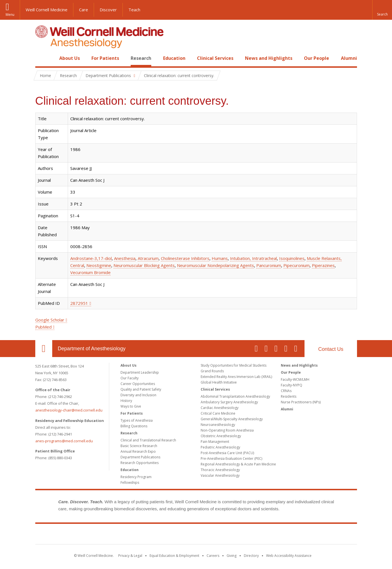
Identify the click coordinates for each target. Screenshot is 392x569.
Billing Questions (134, 426)
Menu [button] (10, 15)
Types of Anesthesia (137, 420)
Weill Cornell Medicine (47, 10)
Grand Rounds (212, 371)
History (126, 401)
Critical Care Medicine (218, 413)
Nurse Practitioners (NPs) (301, 402)
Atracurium (148, 258)
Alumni (349, 58)
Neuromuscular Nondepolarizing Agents (215, 265)
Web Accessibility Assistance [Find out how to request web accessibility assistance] (289, 556)
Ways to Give (131, 406)
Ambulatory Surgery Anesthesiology (229, 402)
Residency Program (136, 477)
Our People (317, 58)
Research (141, 58)
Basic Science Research (139, 446)
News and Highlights (269, 58)
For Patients (105, 58)
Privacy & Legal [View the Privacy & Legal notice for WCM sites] (130, 556)
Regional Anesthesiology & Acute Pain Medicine (238, 464)
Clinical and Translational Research (148, 440)
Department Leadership (140, 372)
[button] (382, 10)
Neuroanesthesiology (218, 425)
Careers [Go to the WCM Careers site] (213, 556)
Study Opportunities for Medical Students (234, 365)
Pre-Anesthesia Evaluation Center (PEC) (231, 459)
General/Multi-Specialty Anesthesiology (232, 419)
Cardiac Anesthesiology (220, 408)
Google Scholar (50, 320)
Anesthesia (125, 258)
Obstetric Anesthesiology (221, 436)
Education (174, 58)
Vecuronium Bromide (90, 272)
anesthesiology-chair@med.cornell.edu (69, 410)
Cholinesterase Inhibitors (185, 258)
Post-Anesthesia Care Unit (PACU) (227, 453)
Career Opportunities (138, 384)
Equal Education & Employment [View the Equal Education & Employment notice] (174, 556)
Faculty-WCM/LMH (295, 379)
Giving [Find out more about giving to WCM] (232, 556)
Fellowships (130, 482)
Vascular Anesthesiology (220, 475)
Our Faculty (130, 378)
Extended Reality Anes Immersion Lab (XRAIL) (236, 377)
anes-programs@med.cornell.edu (64, 441)
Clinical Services (215, 58)
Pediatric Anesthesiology (220, 447)
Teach (134, 10)
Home (41, 58)
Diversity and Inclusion (138, 395)
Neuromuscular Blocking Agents (144, 265)
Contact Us (331, 349)
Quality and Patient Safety (141, 389)
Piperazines (323, 265)
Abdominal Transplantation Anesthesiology (235, 396)
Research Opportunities (140, 463)
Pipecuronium (296, 265)
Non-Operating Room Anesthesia (227, 430)
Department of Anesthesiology (92, 349)
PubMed (43, 327)
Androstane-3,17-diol (91, 258)
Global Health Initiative (219, 382)
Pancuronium (269, 265)
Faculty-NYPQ (292, 385)
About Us (70, 58)
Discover (108, 10)
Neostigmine (99, 265)
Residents (289, 396)
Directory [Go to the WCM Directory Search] (251, 556)
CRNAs (286, 391)
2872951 (79, 303)
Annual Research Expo (138, 451)
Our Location (44, 349)
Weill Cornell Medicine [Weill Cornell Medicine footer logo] (196, 535)
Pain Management (215, 442)
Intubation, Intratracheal (253, 258)
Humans (220, 258)
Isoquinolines (292, 258)
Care (84, 10)
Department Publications (140, 457)
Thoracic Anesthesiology (220, 470)
